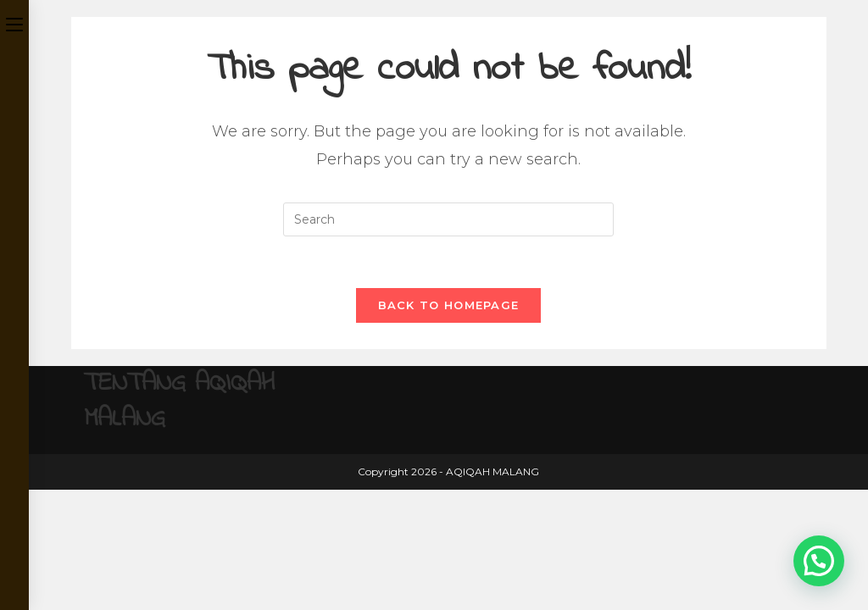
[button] (819, 561)
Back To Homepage (449, 305)
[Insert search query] (448, 219)
